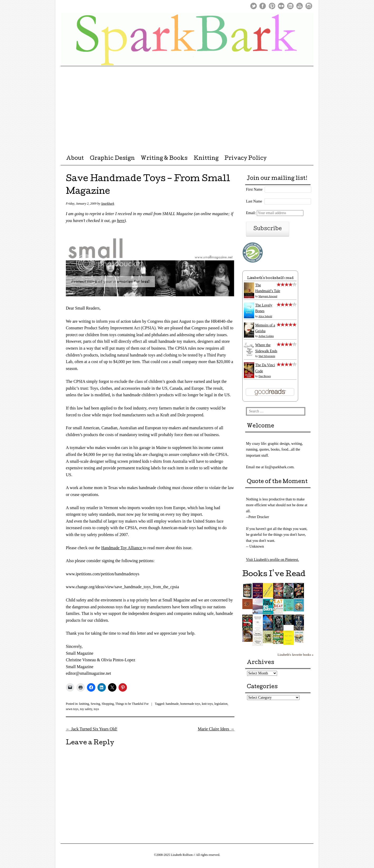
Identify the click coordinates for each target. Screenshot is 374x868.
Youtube (300, 6)
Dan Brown (265, 376)
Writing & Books (164, 159)
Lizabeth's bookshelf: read (270, 278)
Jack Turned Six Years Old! (92, 729)
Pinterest (272, 6)
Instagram (309, 6)
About (75, 159)
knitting (84, 704)
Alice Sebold (265, 316)
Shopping (108, 704)
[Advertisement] (187, 106)
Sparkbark (108, 204)
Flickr (281, 6)
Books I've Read (274, 575)
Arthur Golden (266, 336)
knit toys (207, 704)
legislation (221, 704)
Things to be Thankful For (132, 704)
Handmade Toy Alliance (122, 548)
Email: (275, 213)
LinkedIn (290, 6)
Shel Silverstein (267, 356)
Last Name (254, 201)
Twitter (254, 6)
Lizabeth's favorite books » (296, 655)
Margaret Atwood (268, 296)
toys (96, 709)
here (121, 221)
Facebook (263, 6)
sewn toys (72, 709)
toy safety (86, 709)
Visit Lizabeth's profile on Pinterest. (272, 560)
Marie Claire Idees (216, 729)
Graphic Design (112, 159)
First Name (254, 189)
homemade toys (190, 704)
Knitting (206, 159)
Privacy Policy (245, 159)
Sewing (95, 704)
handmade (172, 704)
